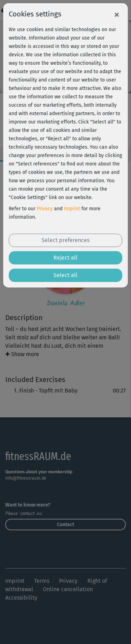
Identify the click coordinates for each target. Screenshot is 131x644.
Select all (65, 275)
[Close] (117, 14)
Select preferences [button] (65, 240)
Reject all (65, 258)
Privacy (45, 209)
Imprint (72, 209)
